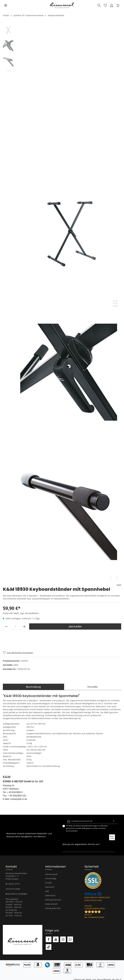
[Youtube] (56, 939)
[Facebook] (49, 939)
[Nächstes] (117, 578)
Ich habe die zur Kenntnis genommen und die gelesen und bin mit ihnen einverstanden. (87, 828)
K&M (119, 585)
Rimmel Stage (51, 878)
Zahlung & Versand (53, 900)
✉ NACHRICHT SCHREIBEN (16, 894)
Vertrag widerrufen (53, 908)
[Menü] (6, 5)
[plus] (24, 626)
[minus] (6, 626)
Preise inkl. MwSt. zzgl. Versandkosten (21, 613)
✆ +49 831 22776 (13, 884)
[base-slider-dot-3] (115, 306)
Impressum (50, 887)
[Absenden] (114, 821)
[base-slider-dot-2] (115, 304)
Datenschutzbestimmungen (87, 826)
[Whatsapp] (70, 939)
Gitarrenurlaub (51, 874)
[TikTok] (49, 947)
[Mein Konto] (112, 5)
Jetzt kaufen (75, 626)
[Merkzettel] (105, 5)
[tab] (33, 687)
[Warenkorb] (118, 5)
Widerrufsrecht (51, 904)
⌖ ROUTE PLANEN (13, 889)
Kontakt (48, 883)
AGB (83, 828)
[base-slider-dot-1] (115, 301)
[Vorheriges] (110, 578)
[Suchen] (99, 5)
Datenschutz (50, 895)
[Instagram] (63, 939)
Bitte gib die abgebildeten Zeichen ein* (81, 844)
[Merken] (18, 653)
